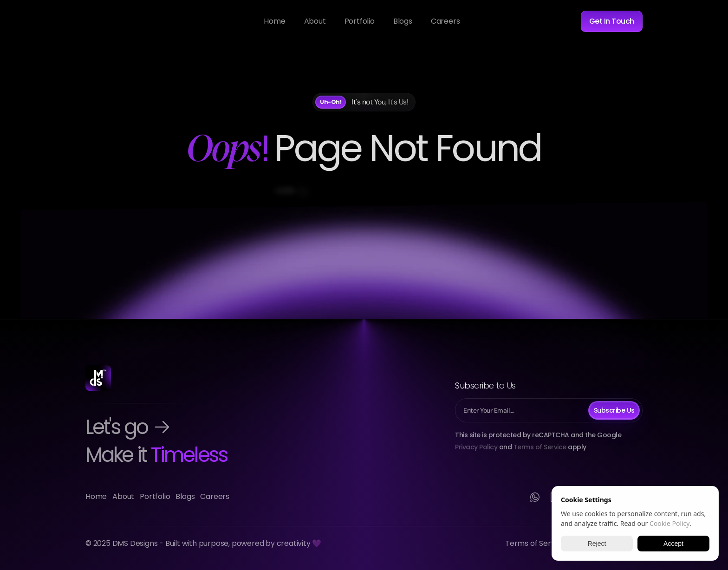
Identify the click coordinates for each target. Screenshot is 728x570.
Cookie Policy (669, 523)
